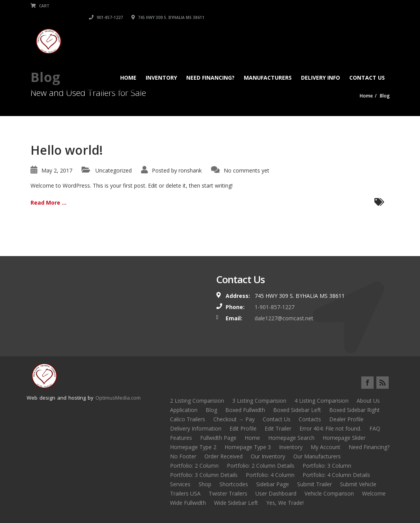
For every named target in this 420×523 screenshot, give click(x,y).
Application (184, 410)
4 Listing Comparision (321, 401)
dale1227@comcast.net (284, 318)
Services (180, 484)
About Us (368, 401)
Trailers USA (185, 493)
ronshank (190, 170)
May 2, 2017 (57, 170)
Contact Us (367, 66)
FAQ (375, 428)
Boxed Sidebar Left (297, 410)
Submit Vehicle (358, 484)
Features (181, 438)
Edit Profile (243, 428)
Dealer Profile (346, 419)
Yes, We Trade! (285, 503)
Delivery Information (196, 428)
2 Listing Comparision (197, 401)
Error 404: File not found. (330, 428)
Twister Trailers (228, 493)
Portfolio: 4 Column (270, 475)
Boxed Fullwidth (245, 410)
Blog (211, 410)
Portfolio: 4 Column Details (336, 475)
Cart (40, 6)
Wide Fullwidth (188, 503)
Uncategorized (114, 170)
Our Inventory (268, 456)
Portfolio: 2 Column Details (261, 466)
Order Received (224, 456)
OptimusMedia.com (118, 398)
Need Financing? (210, 66)
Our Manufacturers (317, 456)
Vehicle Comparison (329, 493)
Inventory (161, 66)
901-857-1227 (291, 6)
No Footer (183, 456)
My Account (326, 447)
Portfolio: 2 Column (194, 466)
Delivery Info (321, 66)
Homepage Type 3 (248, 447)
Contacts (310, 419)
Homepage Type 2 (193, 447)
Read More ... (48, 203)
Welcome (374, 493)
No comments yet (247, 170)
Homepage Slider (344, 438)
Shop (205, 484)
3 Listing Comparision (259, 401)
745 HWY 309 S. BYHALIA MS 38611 (353, 6)
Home (128, 66)
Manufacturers (268, 66)
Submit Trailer (315, 484)
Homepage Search (291, 438)
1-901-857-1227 (275, 307)
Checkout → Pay (234, 419)
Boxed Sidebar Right (355, 410)
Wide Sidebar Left (236, 503)
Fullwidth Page (218, 438)
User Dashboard (276, 493)
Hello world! (67, 150)
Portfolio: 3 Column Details (204, 475)
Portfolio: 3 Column (327, 466)
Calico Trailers (188, 419)
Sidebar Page (273, 484)
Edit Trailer (278, 428)
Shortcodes (234, 484)
